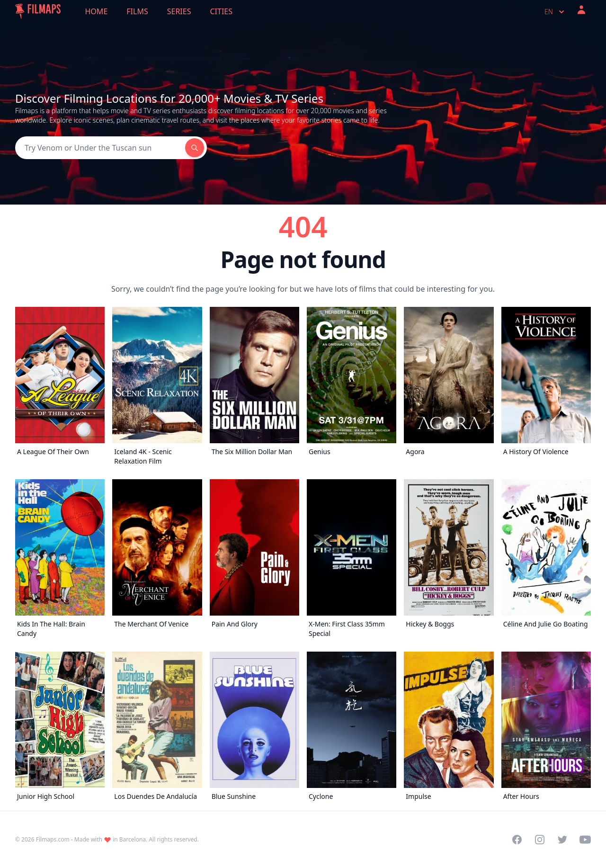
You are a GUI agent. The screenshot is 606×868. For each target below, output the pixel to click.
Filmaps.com (53, 839)
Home (97, 11)
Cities (221, 11)
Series (179, 11)
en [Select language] (555, 12)
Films (137, 11)
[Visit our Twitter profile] (562, 840)
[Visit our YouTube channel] (585, 840)
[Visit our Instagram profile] (540, 840)
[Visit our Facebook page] (517, 840)
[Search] (100, 148)
